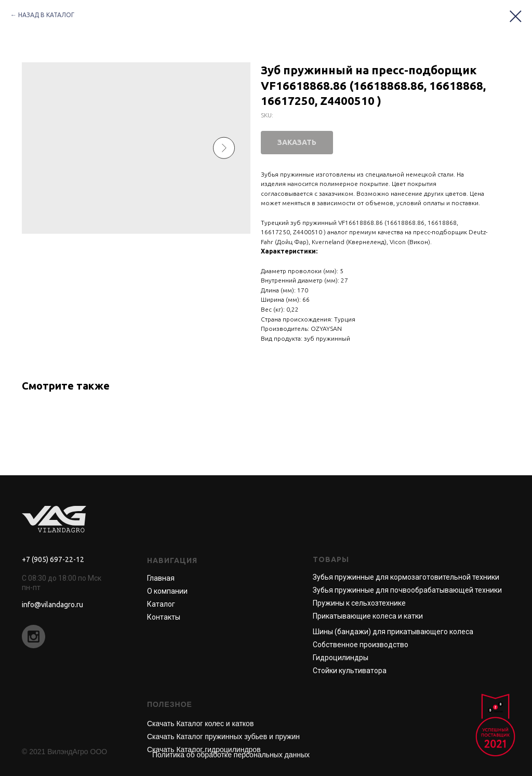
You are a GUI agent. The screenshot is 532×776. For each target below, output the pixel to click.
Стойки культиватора (350, 671)
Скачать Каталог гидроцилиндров (204, 750)
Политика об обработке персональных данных (231, 755)
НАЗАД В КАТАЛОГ (46, 15)
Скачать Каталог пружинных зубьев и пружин (223, 737)
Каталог (161, 604)
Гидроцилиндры (341, 658)
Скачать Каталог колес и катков (200, 724)
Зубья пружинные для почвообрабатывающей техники (407, 590)
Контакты (164, 617)
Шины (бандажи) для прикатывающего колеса (393, 632)
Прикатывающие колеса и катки (368, 616)
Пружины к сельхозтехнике (359, 603)
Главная (161, 578)
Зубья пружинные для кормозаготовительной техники (406, 577)
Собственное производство (361, 645)
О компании (167, 591)
